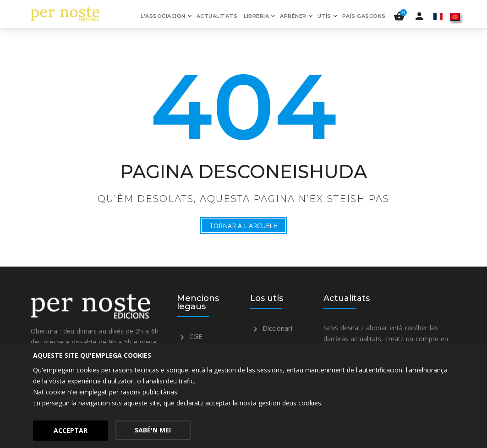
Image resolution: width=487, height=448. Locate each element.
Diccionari (271, 328)
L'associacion (163, 16)
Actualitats (217, 16)
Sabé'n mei (153, 430)
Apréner (293, 16)
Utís (324, 16)
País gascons (364, 16)
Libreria (256, 16)
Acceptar (71, 430)
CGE (190, 336)
